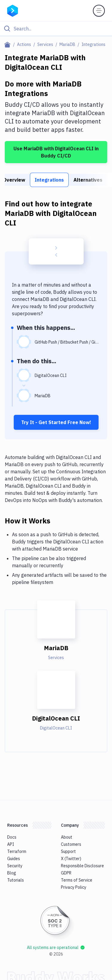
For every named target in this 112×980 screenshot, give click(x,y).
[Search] (61, 29)
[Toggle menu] (99, 11)
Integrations (49, 180)
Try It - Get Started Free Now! (56, 422)
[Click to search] (56, 29)
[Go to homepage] (13, 10)
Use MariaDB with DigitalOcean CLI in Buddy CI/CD (56, 152)
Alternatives (88, 180)
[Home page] (9, 44)
